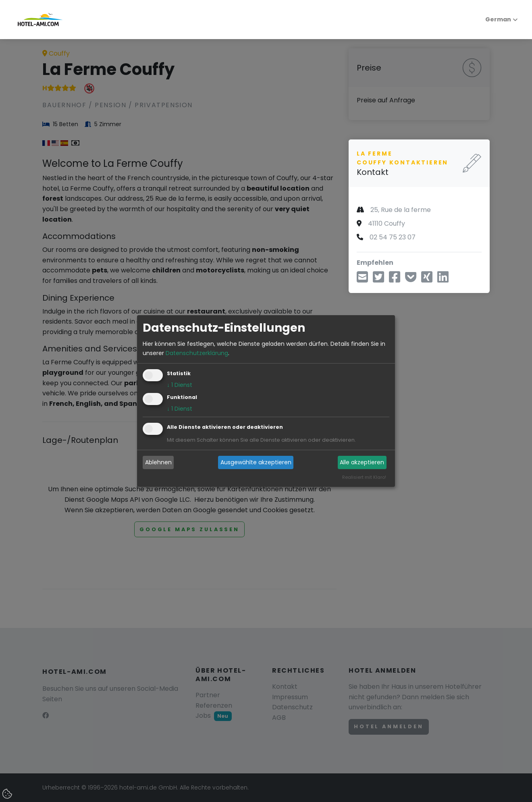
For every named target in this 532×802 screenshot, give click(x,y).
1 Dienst (180, 385)
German (494, 19)
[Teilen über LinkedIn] (443, 279)
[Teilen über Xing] (427, 279)
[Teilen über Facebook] (395, 279)
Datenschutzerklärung (197, 353)
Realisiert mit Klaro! (364, 477)
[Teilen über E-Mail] (362, 279)
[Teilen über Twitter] (378, 279)
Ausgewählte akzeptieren (256, 462)
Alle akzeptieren (362, 462)
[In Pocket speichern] (411, 279)
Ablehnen (158, 462)
